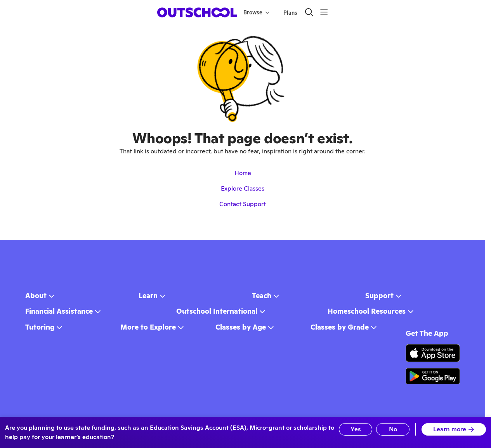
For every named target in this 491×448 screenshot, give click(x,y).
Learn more (454, 429)
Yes (356, 429)
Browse (256, 12)
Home (243, 173)
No (393, 429)
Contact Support (243, 204)
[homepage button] (197, 12)
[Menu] (324, 12)
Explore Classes (243, 188)
